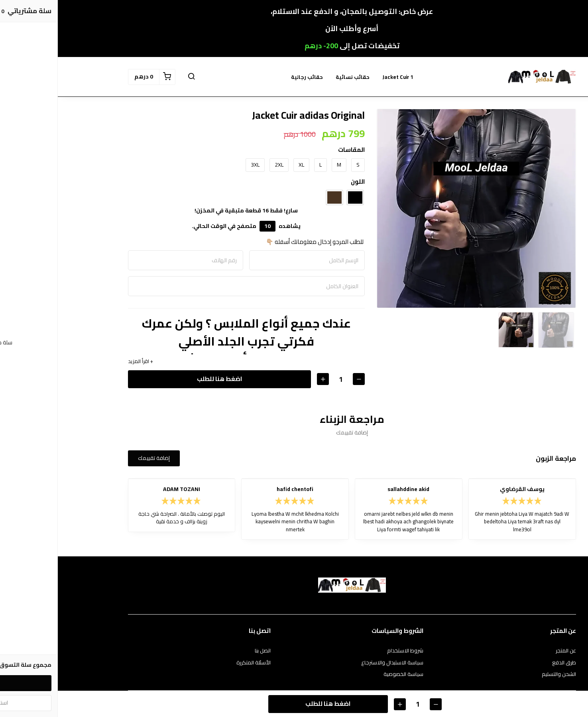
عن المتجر (508, 651)
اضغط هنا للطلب (162, 379)
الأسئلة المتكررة (196, 663)
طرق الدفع (506, 663)
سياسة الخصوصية (346, 674)
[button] (134, 77)
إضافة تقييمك (96, 458)
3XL (197, 165)
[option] (419, 208)
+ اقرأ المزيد (83, 361)
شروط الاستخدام (347, 651)
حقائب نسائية (295, 77)
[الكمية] (283, 379)
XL (244, 165)
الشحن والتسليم (501, 674)
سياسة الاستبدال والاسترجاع (334, 663)
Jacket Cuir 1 (340, 77)
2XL (221, 165)
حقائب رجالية (249, 77)
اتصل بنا (205, 651)
